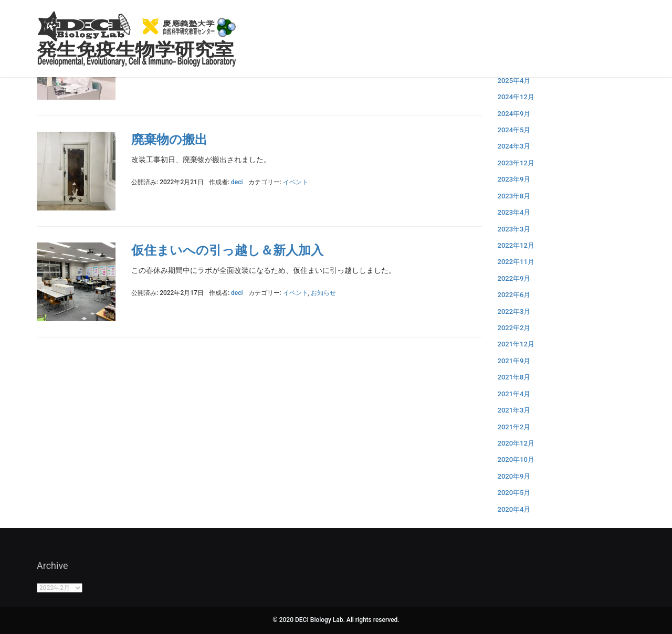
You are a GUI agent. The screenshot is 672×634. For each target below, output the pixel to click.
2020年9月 (514, 476)
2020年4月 (514, 509)
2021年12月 (516, 344)
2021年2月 (514, 427)
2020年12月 (516, 443)
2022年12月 (516, 245)
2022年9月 (514, 278)
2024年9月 (514, 114)
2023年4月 (514, 212)
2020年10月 (516, 459)
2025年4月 (514, 81)
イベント (296, 182)
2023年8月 (514, 196)
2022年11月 (516, 262)
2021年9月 (514, 361)
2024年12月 (516, 97)
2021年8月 (514, 377)
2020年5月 (514, 493)
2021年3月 (514, 410)
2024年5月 (514, 130)
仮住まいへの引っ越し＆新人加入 (227, 250)
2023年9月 (514, 179)
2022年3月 (514, 311)
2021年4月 (514, 394)
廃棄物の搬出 (169, 140)
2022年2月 (514, 328)
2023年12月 (516, 163)
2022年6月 (514, 295)
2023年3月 (514, 229)
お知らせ (323, 293)
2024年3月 (514, 146)
